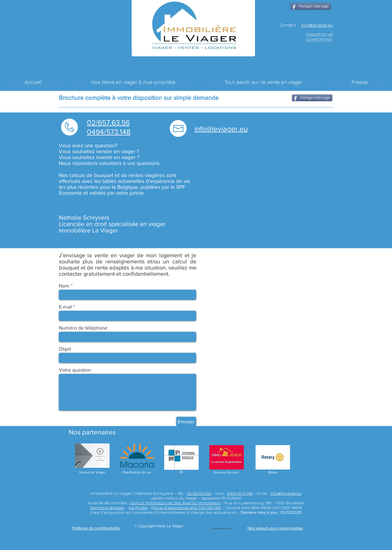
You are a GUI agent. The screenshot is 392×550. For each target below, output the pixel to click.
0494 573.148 (240, 493)
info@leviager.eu (286, 493)
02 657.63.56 (199, 493)
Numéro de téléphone (83, 328)
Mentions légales (107, 508)
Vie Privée (138, 508)
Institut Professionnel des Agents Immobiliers (175, 503)
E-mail (65, 307)
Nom (64, 286)
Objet (65, 349)
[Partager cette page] (311, 6)
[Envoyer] (186, 421)
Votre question (75, 370)
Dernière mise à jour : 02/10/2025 (271, 512)
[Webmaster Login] (222, 528)
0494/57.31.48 (320, 35)
